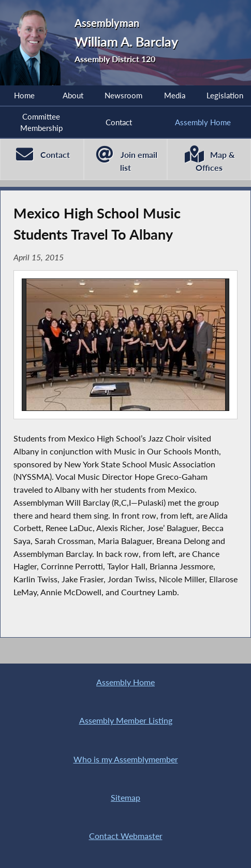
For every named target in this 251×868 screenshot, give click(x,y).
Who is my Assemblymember (126, 759)
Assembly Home (126, 682)
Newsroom (123, 95)
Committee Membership (41, 122)
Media (175, 95)
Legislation (225, 95)
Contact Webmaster (126, 836)
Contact (119, 122)
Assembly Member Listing (126, 720)
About (73, 95)
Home (24, 95)
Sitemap (126, 798)
